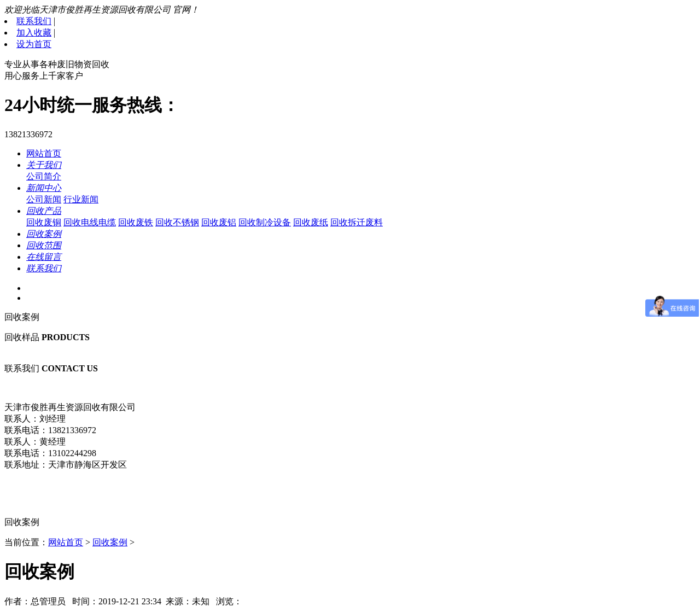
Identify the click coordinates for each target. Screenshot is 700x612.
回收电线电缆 (90, 222)
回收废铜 (44, 222)
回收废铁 (136, 222)
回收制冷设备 (265, 222)
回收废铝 (219, 222)
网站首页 (44, 153)
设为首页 (34, 44)
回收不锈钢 (177, 222)
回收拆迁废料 (357, 222)
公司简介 (44, 176)
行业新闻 (81, 199)
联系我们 (34, 21)
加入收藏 (34, 33)
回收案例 (110, 542)
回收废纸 (311, 222)
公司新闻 (44, 199)
